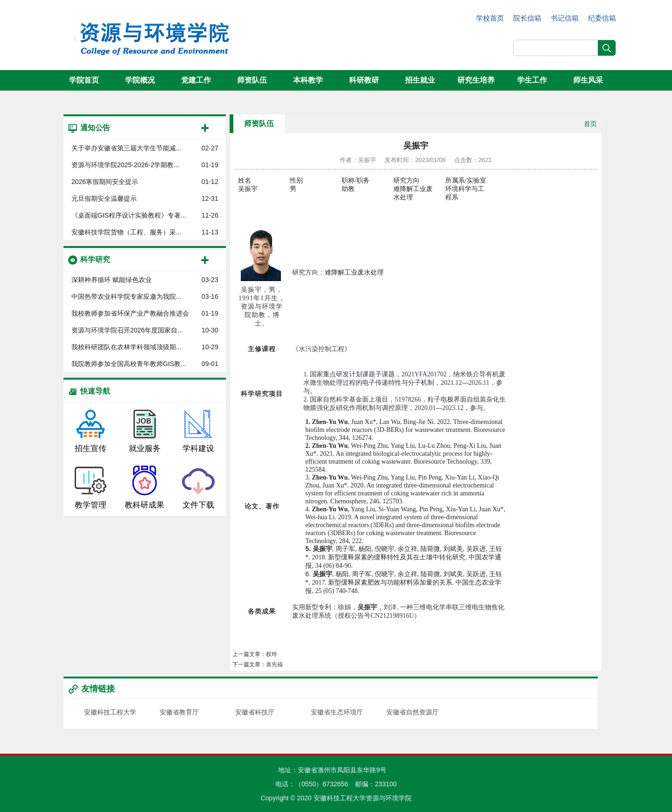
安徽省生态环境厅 (337, 712)
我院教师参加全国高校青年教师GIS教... (129, 364)
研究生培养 (476, 80)
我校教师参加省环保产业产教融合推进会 (130, 313)
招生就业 (420, 80)
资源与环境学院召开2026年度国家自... (127, 330)
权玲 (272, 654)
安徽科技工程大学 (110, 712)
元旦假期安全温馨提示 (104, 198)
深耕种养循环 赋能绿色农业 (112, 280)
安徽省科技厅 (255, 712)
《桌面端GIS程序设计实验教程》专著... (129, 215)
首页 (590, 124)
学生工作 (532, 80)
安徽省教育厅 (179, 712)
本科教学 (308, 80)
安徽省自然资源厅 (413, 712)
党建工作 (196, 80)
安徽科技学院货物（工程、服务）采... (126, 232)
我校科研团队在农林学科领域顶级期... (126, 347)
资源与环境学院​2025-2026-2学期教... (125, 165)
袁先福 (274, 664)
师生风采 (588, 80)
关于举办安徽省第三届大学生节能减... (126, 148)
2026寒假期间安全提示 (105, 182)
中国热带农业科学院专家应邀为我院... (126, 297)
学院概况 (140, 80)
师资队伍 (252, 80)
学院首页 (84, 80)
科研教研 (364, 80)
